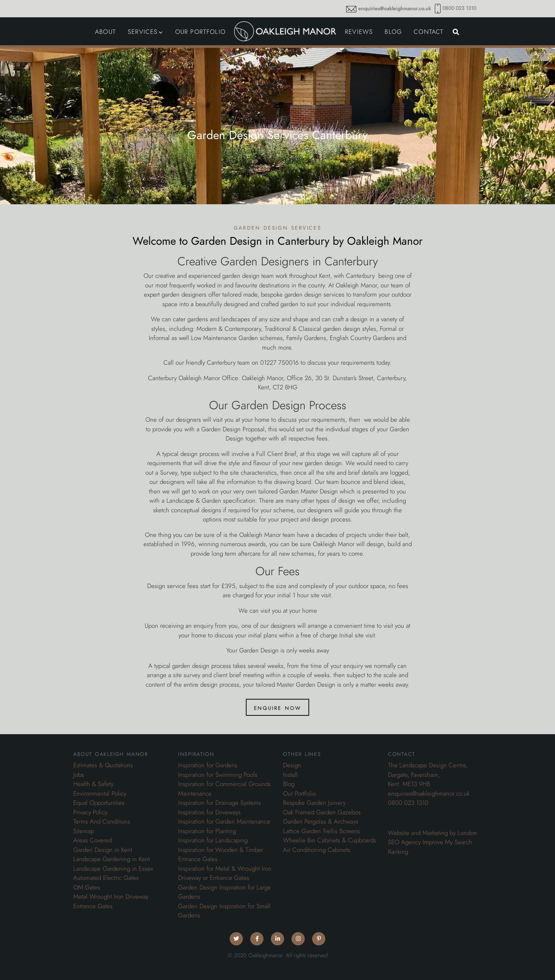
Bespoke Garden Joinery (314, 803)
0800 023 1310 (459, 8)
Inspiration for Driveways (209, 812)
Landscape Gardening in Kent (112, 859)
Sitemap (84, 831)
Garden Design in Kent (103, 850)
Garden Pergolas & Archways (321, 821)
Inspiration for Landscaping (213, 840)
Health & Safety (93, 784)
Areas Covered (93, 840)
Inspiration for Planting (207, 831)
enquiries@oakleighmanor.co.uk (395, 9)
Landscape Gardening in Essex (113, 868)
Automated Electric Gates (106, 878)
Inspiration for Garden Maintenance (224, 821)
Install (290, 775)
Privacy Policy (90, 812)
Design (292, 765)
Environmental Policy (100, 793)
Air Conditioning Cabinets (317, 850)
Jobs (79, 775)
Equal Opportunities (99, 803)
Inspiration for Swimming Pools (218, 775)
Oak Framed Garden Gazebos (322, 812)
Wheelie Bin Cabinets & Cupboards (330, 840)
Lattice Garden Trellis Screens (321, 831)
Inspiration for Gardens (208, 765)
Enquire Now (277, 707)
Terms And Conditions (102, 821)
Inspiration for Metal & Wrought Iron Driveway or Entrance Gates (225, 873)
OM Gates (87, 887)
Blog (289, 784)
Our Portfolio (299, 793)
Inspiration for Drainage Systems (220, 803)
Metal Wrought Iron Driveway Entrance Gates (111, 901)
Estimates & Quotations (103, 765)
